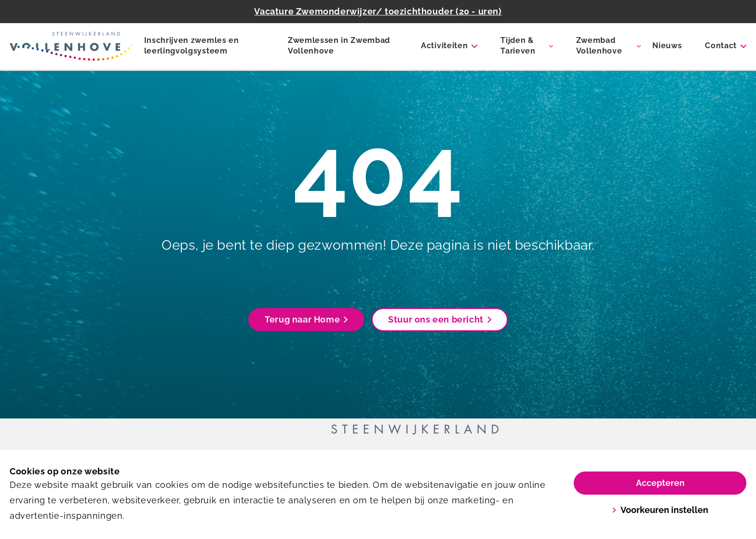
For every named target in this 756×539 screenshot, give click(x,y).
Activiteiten (444, 46)
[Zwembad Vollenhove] (71, 46)
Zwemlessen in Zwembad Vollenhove (339, 46)
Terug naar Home (306, 319)
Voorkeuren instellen (660, 510)
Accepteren (660, 483)
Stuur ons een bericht (440, 319)
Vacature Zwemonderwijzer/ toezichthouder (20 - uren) (378, 11)
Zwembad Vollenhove (599, 46)
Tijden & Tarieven (518, 46)
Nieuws (667, 46)
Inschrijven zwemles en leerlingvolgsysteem (192, 46)
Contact (721, 46)
